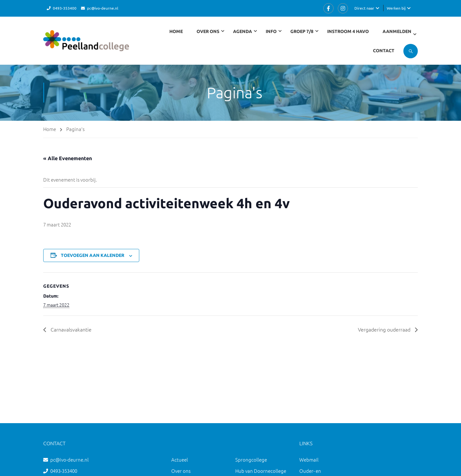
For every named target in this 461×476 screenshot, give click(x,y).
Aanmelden (397, 31)
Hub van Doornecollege (261, 471)
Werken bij (396, 8)
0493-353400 (65, 8)
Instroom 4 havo (348, 31)
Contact (384, 51)
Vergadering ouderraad (385, 329)
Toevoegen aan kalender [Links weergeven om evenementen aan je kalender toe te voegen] (93, 255)
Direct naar (364, 8)
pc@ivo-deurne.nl (103, 8)
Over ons (181, 471)
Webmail (309, 460)
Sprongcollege (251, 460)
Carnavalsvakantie (70, 329)
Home (176, 31)
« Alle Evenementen (68, 158)
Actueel (180, 460)
